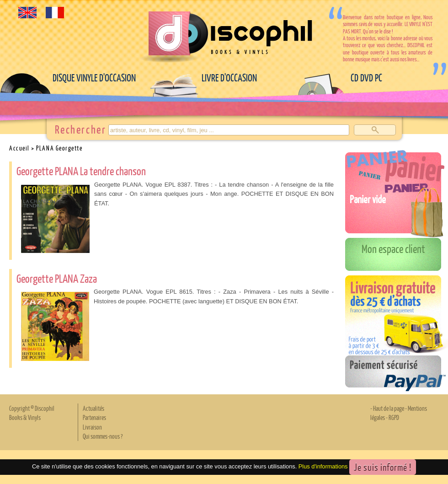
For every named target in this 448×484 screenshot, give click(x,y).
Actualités (93, 408)
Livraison (92, 427)
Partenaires (94, 417)
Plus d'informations (323, 466)
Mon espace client (393, 248)
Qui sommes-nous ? (103, 436)
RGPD (394, 417)
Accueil (19, 148)
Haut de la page (389, 408)
